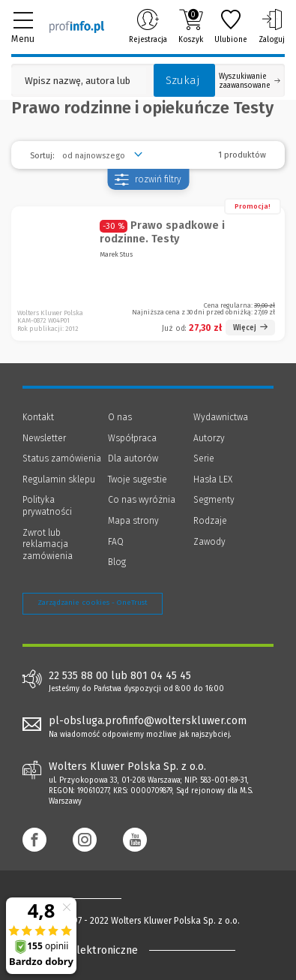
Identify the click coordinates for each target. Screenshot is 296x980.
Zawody (209, 542)
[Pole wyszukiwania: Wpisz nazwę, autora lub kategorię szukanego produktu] (79, 81)
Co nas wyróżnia (142, 500)
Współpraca (132, 438)
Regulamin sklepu (59, 479)
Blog (117, 562)
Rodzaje (210, 521)
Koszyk (191, 26)
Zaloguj (272, 26)
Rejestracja (148, 26)
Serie (204, 458)
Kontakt (38, 417)
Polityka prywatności (47, 506)
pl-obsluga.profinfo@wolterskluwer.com (148, 721)
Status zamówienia (62, 458)
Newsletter (44, 438)
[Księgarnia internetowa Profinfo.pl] (77, 26)
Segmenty (214, 500)
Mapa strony (133, 521)
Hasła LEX (213, 479)
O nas (120, 417)
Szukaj (183, 80)
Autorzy (209, 438)
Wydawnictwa (221, 417)
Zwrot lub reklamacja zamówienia (48, 544)
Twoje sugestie (138, 479)
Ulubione (231, 26)
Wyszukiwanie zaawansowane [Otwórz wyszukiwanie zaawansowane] (250, 81)
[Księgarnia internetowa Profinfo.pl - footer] (82, 898)
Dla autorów (133, 458)
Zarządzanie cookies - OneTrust (93, 603)
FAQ (116, 542)
